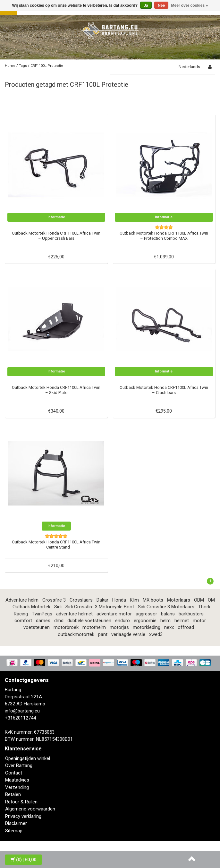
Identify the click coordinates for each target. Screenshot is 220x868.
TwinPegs (42, 614)
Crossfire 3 (54, 600)
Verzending (17, 787)
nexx (169, 627)
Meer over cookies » (190, 5)
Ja (146, 5)
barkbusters (191, 614)
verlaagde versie (128, 634)
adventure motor (114, 614)
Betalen (13, 794)
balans (168, 614)
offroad (186, 627)
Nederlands (189, 67)
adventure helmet (74, 614)
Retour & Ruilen (21, 802)
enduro (123, 621)
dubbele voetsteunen (89, 621)
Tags (23, 66)
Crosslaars (81, 600)
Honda (119, 600)
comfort (23, 621)
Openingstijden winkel (28, 758)
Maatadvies (17, 780)
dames (43, 621)
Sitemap (14, 831)
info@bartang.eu (22, 711)
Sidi (58, 607)
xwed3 (156, 634)
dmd (59, 621)
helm (165, 621)
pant (103, 634)
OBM (199, 600)
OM (211, 600)
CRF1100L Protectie (47, 66)
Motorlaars (179, 600)
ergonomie (145, 621)
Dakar (102, 600)
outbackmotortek (76, 634)
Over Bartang (19, 765)
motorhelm (94, 627)
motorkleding (147, 627)
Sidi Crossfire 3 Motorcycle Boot (100, 607)
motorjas (119, 627)
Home (10, 66)
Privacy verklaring (23, 816)
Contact (14, 773)
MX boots (153, 600)
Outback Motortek (31, 607)
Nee (161, 5)
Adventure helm (22, 600)
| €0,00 (23, 860)
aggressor (146, 614)
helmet (182, 621)
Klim (134, 600)
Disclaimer (16, 823)
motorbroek (66, 627)
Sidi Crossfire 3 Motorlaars (166, 607)
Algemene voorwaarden (30, 809)
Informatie (56, 217)
